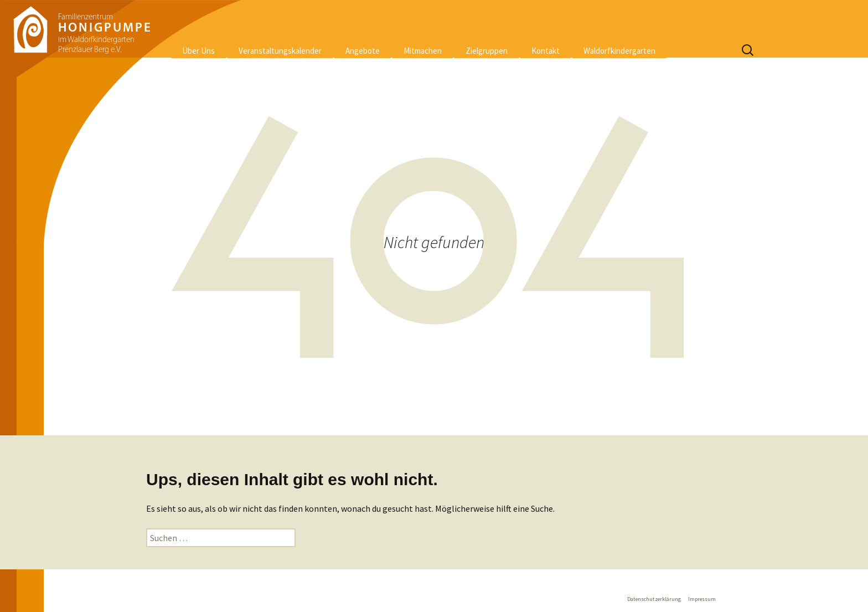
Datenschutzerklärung (654, 599)
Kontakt (546, 51)
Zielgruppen (487, 51)
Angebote (363, 51)
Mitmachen (423, 51)
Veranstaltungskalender (280, 51)
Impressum (702, 599)
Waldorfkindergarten (619, 51)
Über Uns (198, 51)
